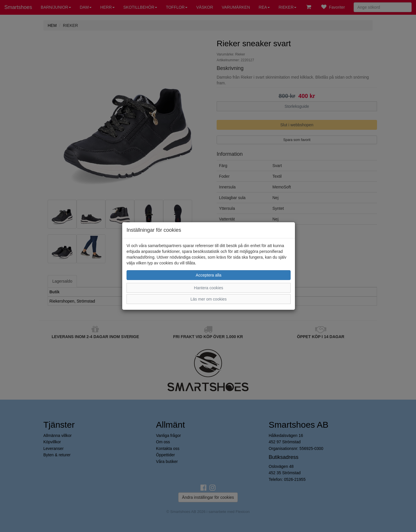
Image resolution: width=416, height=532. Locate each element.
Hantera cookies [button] (208, 288)
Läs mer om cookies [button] (208, 299)
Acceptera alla (209, 275)
